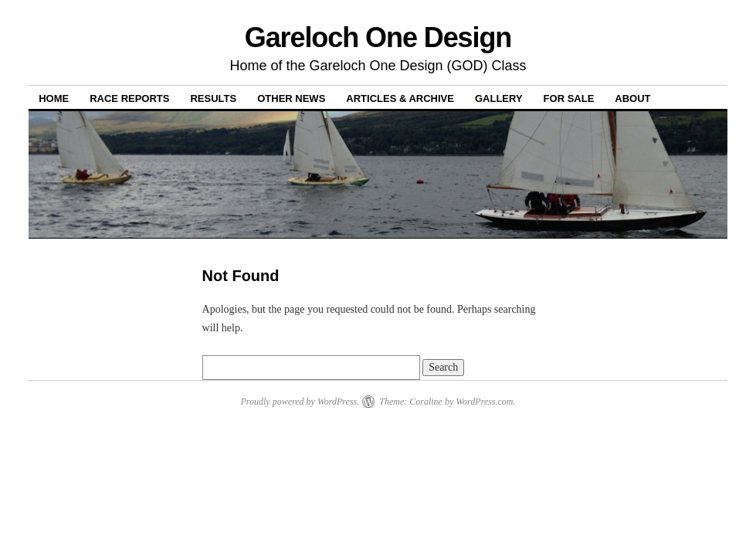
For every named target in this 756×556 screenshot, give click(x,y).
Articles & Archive (400, 98)
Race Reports (129, 98)
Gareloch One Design (378, 37)
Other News (291, 98)
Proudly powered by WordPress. (300, 402)
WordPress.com (484, 402)
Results (213, 98)
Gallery (499, 98)
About (632, 98)
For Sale (569, 98)
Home (54, 98)
